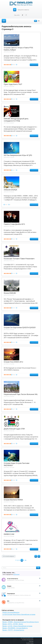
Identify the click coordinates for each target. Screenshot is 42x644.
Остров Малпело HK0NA (13, 500)
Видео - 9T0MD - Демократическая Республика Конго (21, 622)
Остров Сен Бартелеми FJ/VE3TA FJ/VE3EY (20, 327)
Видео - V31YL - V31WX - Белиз (13, 624)
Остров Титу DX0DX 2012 (13, 362)
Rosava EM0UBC (10, 293)
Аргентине (16, 574)
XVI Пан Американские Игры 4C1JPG (18, 155)
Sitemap (31, 641)
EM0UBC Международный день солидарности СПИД (16, 120)
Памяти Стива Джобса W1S (14, 224)
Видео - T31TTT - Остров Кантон (13, 630)
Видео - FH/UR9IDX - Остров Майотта (15, 628)
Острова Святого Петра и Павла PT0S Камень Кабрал (18, 49)
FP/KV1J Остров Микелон (11, 612)
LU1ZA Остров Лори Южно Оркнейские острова (19, 614)
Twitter (23, 15)
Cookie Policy (30, 643)
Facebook (26, 15)
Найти (38, 568)
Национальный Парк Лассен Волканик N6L (21, 394)
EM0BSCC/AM (9, 534)
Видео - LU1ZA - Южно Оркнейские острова (17, 626)
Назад (36, 556)
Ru (35, 21)
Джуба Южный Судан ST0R (14, 429)
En (38, 21)
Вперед (39, 556)
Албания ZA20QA (10, 190)
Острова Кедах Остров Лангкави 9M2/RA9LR (17, 464)
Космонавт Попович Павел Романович (19, 259)
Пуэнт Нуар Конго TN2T (13, 84)
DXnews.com (30, 640)
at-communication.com (27, 638)
